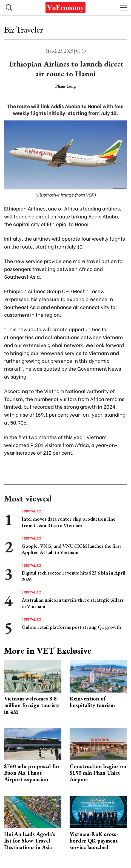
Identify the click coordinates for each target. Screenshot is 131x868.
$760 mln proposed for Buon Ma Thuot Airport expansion (32, 773)
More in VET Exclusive (48, 651)
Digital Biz (33, 511)
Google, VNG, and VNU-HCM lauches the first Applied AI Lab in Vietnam (71, 549)
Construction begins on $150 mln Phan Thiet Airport (98, 773)
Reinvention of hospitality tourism (92, 702)
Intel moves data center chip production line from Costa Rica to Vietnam (69, 522)
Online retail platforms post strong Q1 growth (71, 627)
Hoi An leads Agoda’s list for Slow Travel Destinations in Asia (30, 841)
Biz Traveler (24, 30)
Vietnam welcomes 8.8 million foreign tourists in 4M (32, 705)
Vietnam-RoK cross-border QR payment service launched (94, 841)
